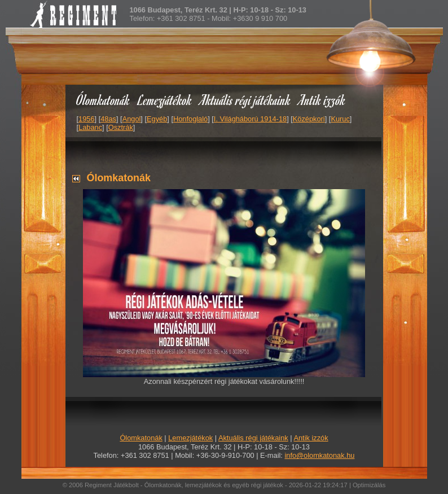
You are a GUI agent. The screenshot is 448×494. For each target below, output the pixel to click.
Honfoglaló (190, 119)
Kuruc (340, 119)
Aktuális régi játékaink (245, 100)
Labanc (90, 127)
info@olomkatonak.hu (319, 455)
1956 (86, 119)
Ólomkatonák (103, 100)
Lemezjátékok (165, 100)
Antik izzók (322, 100)
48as (108, 119)
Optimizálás (369, 485)
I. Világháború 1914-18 (250, 119)
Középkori (309, 119)
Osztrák (121, 127)
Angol (132, 119)
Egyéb (157, 119)
